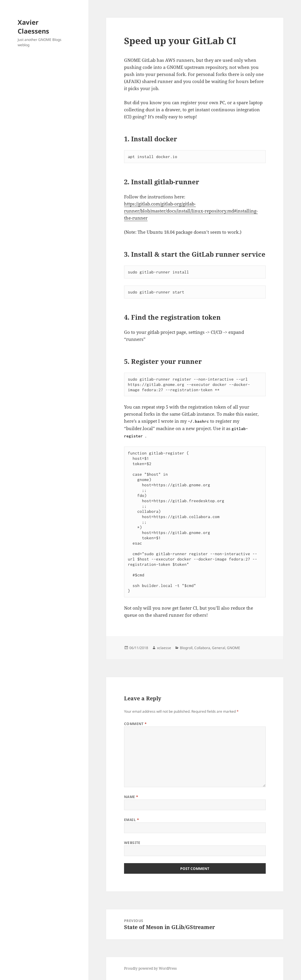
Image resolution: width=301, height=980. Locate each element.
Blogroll (186, 648)
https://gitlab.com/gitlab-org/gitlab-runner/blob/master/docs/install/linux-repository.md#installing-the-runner (191, 211)
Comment (136, 724)
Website (132, 843)
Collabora (202, 648)
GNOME (234, 648)
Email (132, 820)
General (219, 648)
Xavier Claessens (33, 26)
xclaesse (164, 648)
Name (131, 797)
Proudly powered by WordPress (150, 968)
